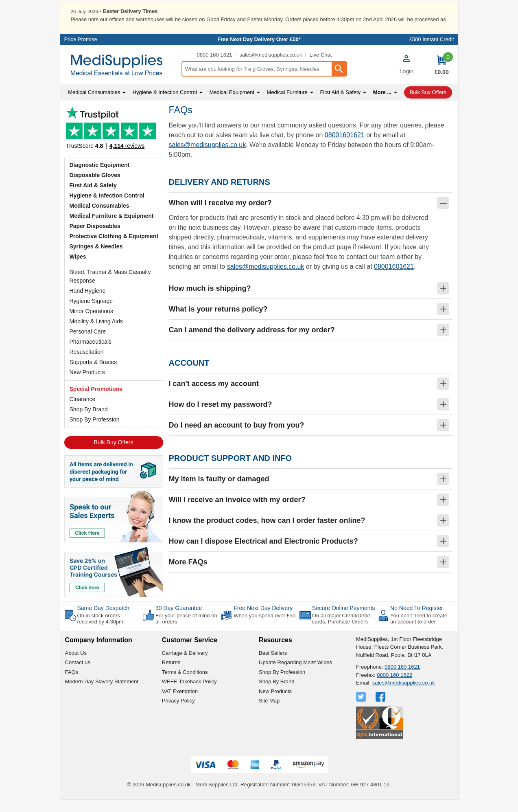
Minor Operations (91, 323)
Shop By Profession (95, 431)
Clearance (83, 411)
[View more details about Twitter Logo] (362, 709)
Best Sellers (273, 665)
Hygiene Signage (91, 313)
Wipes (78, 268)
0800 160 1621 (215, 67)
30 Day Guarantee (179, 620)
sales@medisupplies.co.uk (271, 67)
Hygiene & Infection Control (107, 207)
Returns (171, 675)
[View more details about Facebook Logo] (381, 709)
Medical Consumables (99, 217)
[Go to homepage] (121, 77)
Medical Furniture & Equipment (112, 228)
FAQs (72, 684)
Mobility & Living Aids (96, 333)
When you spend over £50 (264, 627)
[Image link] (114, 583)
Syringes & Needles (96, 258)
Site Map (269, 713)
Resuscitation (87, 364)
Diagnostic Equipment (100, 177)
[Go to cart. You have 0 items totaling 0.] (442, 77)
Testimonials (114, 142)
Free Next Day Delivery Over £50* (259, 52)
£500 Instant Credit (432, 52)
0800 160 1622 (395, 687)
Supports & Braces (93, 374)
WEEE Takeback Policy (189, 694)
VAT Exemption (180, 703)
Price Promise (81, 52)
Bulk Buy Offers (113, 454)
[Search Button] (339, 81)
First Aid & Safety (93, 197)
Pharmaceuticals (91, 353)
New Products (87, 384)
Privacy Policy (178, 713)
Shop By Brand (89, 421)
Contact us (78, 675)
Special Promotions (96, 401)
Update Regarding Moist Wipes (295, 675)
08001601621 (345, 147)
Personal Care (88, 343)
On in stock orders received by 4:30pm (100, 631)
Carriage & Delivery (185, 665)
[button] (407, 78)
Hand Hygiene (88, 303)
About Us (76, 665)
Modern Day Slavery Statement (102, 694)
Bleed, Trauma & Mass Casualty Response (110, 288)
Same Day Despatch (103, 620)
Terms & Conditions (185, 684)
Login (407, 83)
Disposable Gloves (95, 187)
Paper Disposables (95, 238)
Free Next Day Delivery (263, 620)
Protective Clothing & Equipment (114, 248)
